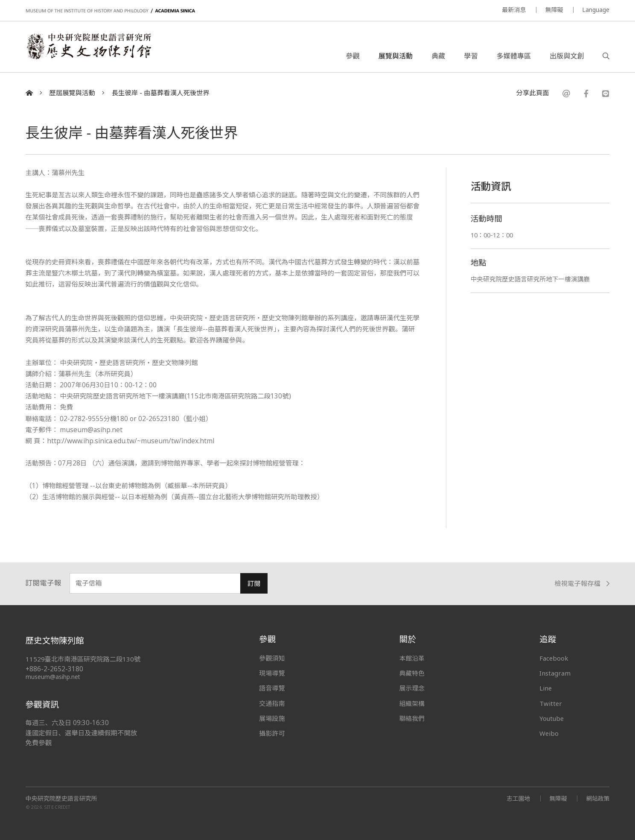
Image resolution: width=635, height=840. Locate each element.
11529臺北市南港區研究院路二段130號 (84, 659)
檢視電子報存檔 (582, 584)
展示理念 (412, 688)
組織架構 (412, 703)
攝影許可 (272, 733)
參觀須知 (272, 658)
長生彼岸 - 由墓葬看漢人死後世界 (161, 93)
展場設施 (272, 718)
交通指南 (272, 703)
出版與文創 (567, 57)
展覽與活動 (396, 57)
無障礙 (554, 10)
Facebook (554, 658)
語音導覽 (272, 688)
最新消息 (514, 10)
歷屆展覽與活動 (72, 93)
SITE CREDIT (57, 807)
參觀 (353, 57)
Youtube (552, 718)
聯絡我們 (412, 718)
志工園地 (517, 798)
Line (546, 688)
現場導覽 (272, 673)
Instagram (555, 673)
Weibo (549, 733)
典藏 (438, 57)
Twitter (551, 703)
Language (596, 10)
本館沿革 (412, 658)
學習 (471, 57)
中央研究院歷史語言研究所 (61, 799)
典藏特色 (412, 673)
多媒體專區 (514, 57)
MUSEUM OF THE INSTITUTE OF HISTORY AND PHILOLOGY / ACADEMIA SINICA (110, 11)
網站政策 (597, 798)
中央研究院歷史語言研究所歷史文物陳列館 (93, 49)
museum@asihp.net (53, 677)
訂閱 (254, 584)
